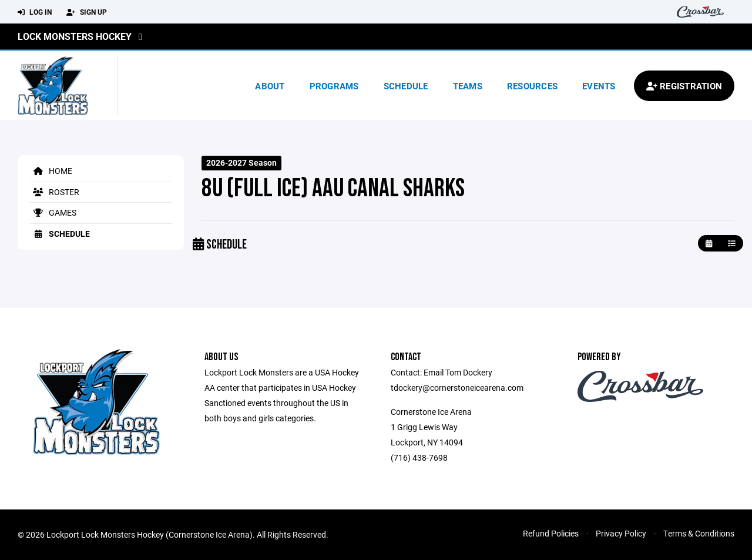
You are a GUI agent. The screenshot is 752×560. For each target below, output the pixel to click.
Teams (468, 86)
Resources (532, 86)
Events (599, 86)
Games (53, 212)
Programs (334, 86)
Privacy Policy (621, 533)
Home (51, 171)
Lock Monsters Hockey (75, 36)
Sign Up (87, 12)
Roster (54, 192)
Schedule (406, 86)
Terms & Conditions (699, 533)
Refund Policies (551, 533)
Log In (35, 12)
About (270, 86)
